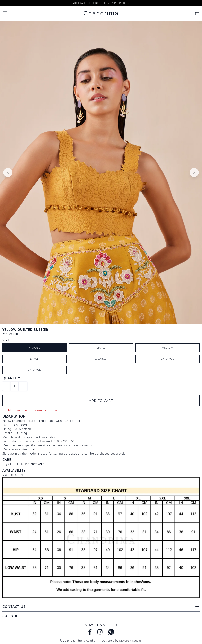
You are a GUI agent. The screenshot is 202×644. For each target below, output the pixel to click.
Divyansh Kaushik (131, 641)
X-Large (101, 359)
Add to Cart (101, 401)
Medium (168, 348)
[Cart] (197, 13)
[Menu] (5, 13)
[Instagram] (100, 632)
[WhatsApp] (111, 632)
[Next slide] (194, 172)
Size (6, 340)
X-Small (35, 348)
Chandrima (101, 13)
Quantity (11, 378)
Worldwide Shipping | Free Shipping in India (101, 3)
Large (35, 359)
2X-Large (168, 359)
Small (101, 348)
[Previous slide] (8, 172)
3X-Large (34, 370)
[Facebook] (90, 632)
